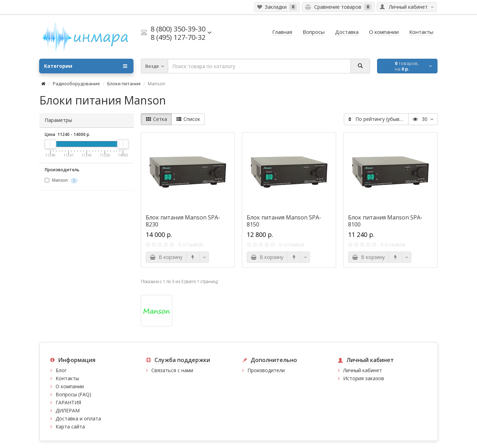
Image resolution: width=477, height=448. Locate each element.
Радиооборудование (76, 84)
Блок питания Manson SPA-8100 (385, 221)
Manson (61, 180)
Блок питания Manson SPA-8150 (284, 221)
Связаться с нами (172, 370)
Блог (61, 370)
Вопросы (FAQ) (73, 394)
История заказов (364, 378)
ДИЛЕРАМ (68, 410)
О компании (70, 386)
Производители (266, 370)
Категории (86, 66)
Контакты (67, 378)
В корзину (166, 257)
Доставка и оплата (78, 418)
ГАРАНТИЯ (68, 402)
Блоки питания (124, 84)
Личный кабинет (363, 370)
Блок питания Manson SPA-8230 (183, 221)
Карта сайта (70, 427)
